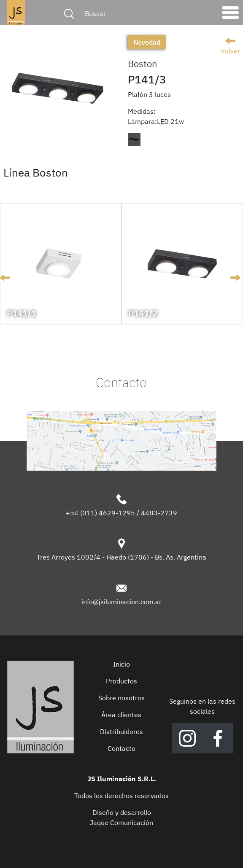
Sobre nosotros (121, 698)
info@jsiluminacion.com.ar (121, 602)
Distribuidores (121, 731)
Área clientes (121, 715)
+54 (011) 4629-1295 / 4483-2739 (121, 513)
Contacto (121, 748)
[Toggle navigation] (230, 15)
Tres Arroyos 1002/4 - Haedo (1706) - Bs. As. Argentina (121, 557)
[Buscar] (148, 13)
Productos (121, 681)
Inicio (121, 664)
